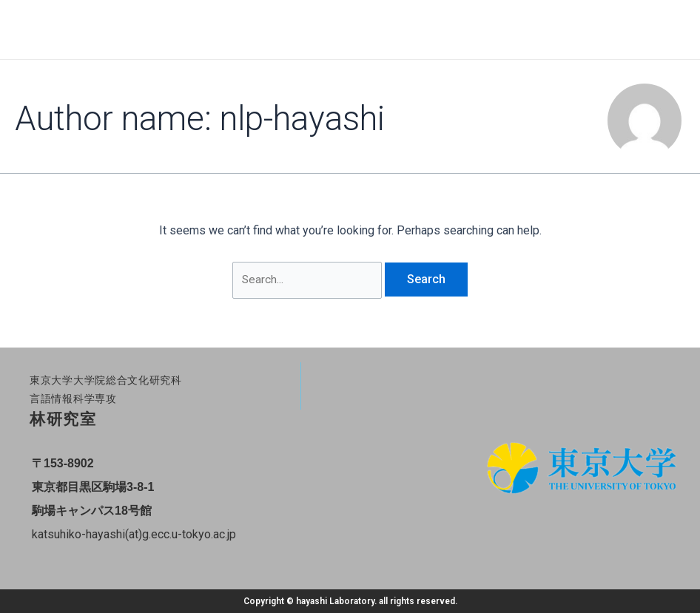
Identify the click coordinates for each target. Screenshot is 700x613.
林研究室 (63, 419)
